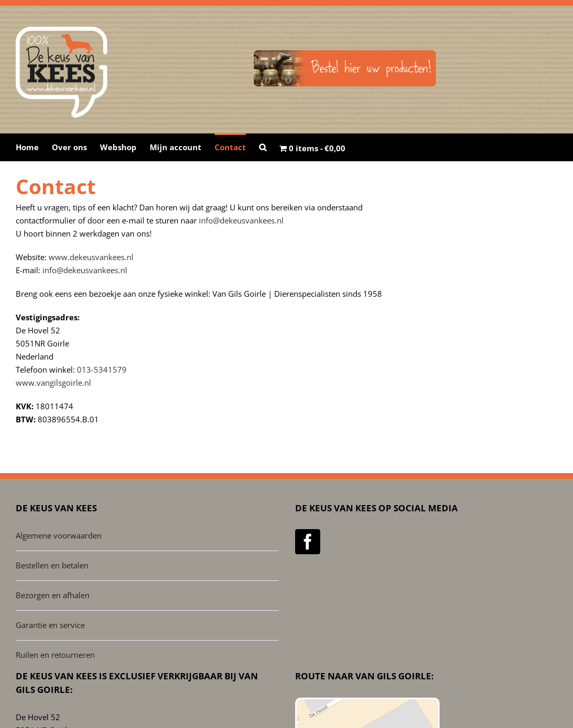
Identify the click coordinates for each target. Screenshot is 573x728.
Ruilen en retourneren (55, 655)
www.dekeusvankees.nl (91, 257)
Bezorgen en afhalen (53, 595)
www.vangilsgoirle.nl (53, 383)
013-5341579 (102, 369)
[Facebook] (308, 542)
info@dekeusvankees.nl (241, 220)
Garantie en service (50, 625)
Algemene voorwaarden (59, 535)
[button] (263, 147)
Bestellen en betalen (52, 565)
